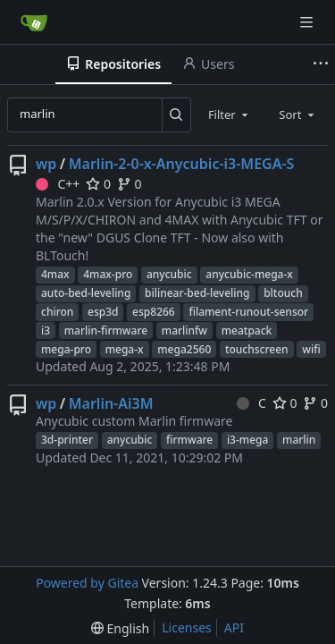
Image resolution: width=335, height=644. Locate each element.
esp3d (103, 312)
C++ (58, 184)
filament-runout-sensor (248, 312)
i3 (46, 330)
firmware (189, 440)
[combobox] (230, 114)
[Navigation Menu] (308, 22)
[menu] (120, 628)
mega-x (125, 349)
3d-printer (67, 440)
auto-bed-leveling (86, 293)
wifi (311, 349)
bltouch (283, 293)
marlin (299, 440)
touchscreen (257, 349)
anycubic (169, 274)
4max (55, 274)
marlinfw (184, 330)
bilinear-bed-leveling (197, 293)
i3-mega (248, 440)
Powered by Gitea (87, 583)
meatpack (247, 330)
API (234, 627)
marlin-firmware (106, 330)
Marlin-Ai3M (111, 403)
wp (46, 164)
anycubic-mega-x (249, 274)
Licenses (187, 627)
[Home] (34, 22)
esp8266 (154, 312)
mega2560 (184, 349)
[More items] (321, 64)
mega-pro (66, 349)
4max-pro (108, 274)
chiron (57, 312)
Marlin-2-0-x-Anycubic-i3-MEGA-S (182, 164)
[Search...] (176, 114)
